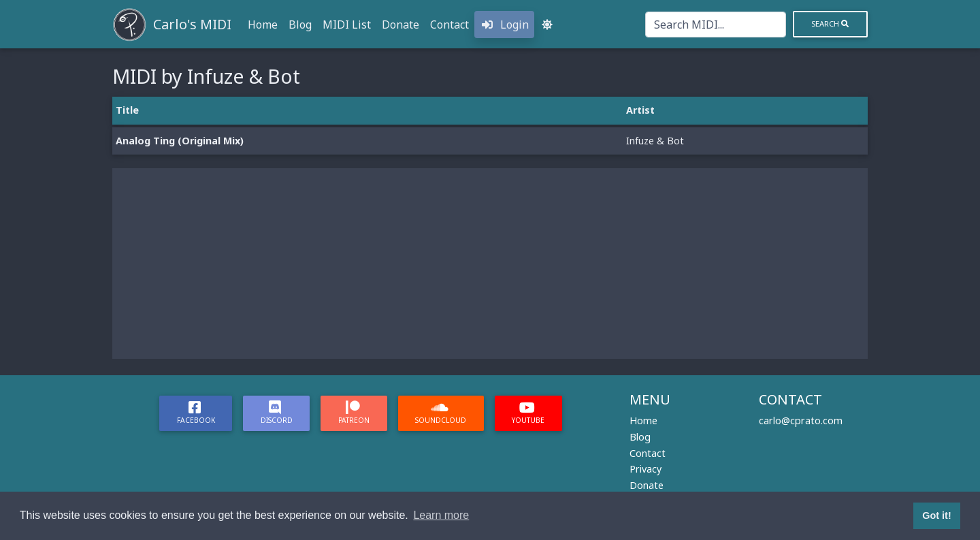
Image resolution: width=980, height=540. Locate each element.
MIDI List (347, 25)
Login (504, 25)
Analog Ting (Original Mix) (180, 141)
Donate (401, 25)
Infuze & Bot (655, 141)
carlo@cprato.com (801, 420)
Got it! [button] (936, 515)
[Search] (716, 25)
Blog (300, 25)
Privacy (646, 469)
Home (263, 25)
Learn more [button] (441, 515)
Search (830, 23)
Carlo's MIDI (192, 24)
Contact (450, 25)
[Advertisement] (490, 264)
